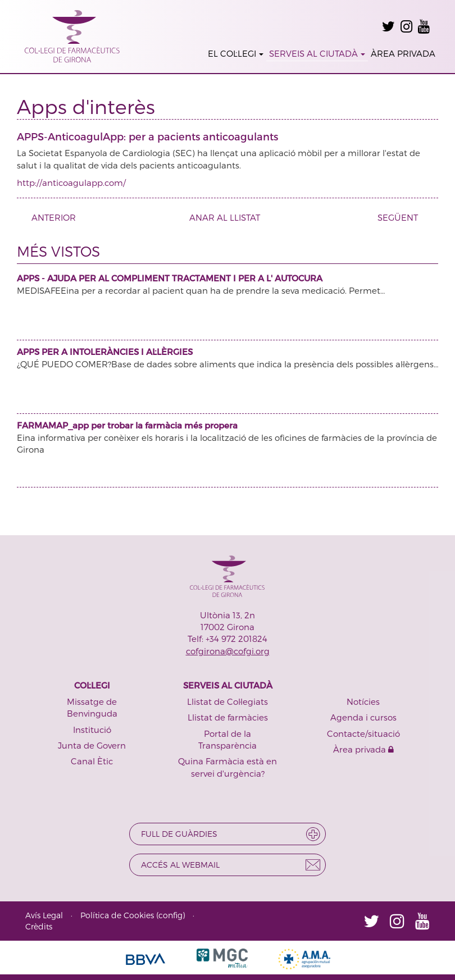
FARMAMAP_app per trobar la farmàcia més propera (127, 425)
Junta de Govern (92, 745)
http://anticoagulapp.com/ (71, 183)
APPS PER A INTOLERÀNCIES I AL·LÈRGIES (105, 352)
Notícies (363, 701)
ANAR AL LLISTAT (225, 217)
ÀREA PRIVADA (403, 53)
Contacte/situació (363, 733)
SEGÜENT (402, 217)
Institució (92, 730)
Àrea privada (363, 749)
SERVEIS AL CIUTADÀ (317, 53)
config (170, 915)
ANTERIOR (49, 217)
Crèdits (39, 926)
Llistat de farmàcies (228, 717)
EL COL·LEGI (236, 53)
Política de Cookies (117, 915)
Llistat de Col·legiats (228, 701)
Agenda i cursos (363, 717)
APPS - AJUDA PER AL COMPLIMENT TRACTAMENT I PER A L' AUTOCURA (170, 278)
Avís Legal (44, 915)
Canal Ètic (92, 761)
